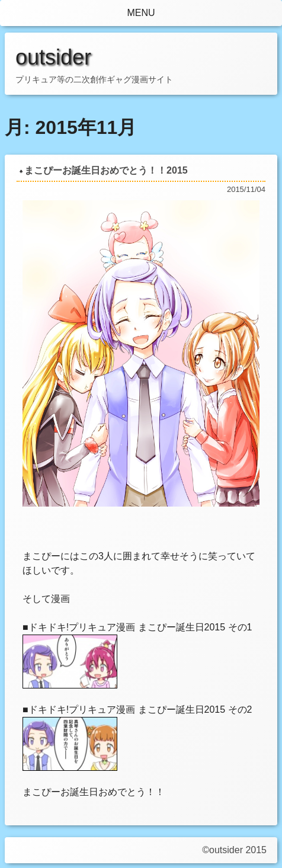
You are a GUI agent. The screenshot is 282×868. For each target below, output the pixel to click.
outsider (53, 57)
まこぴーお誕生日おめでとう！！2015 (106, 170)
